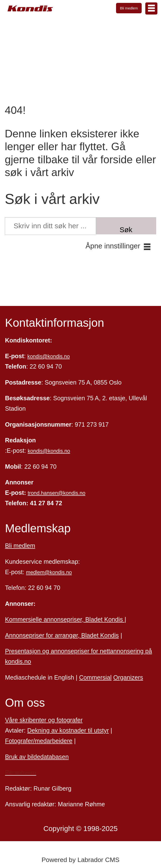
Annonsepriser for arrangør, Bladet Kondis (62, 635)
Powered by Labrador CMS (80, 860)
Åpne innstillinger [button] (113, 246)
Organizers (128, 677)
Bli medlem (129, 8)
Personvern (21, 772)
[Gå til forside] (30, 9)
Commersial (95, 677)
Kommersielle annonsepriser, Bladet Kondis (65, 619)
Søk (126, 230)
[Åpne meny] (151, 8)
